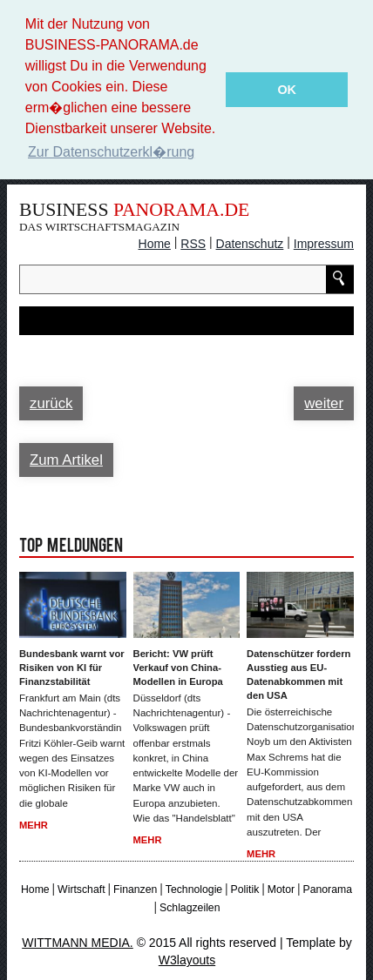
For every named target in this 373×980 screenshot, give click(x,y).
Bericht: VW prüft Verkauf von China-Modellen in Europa (178, 666)
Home (155, 242)
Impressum (324, 242)
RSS (193, 242)
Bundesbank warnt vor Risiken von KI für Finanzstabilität (72, 666)
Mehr (34, 824)
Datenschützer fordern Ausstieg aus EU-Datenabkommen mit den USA (298, 673)
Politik (245, 889)
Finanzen (135, 889)
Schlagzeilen (190, 906)
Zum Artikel (66, 458)
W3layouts (187, 959)
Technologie (194, 889)
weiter (324, 402)
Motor (281, 889)
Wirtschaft (81, 889)
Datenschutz (250, 242)
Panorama (327, 889)
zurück (51, 402)
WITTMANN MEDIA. (78, 942)
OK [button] (287, 90)
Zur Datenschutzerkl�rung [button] (111, 152)
